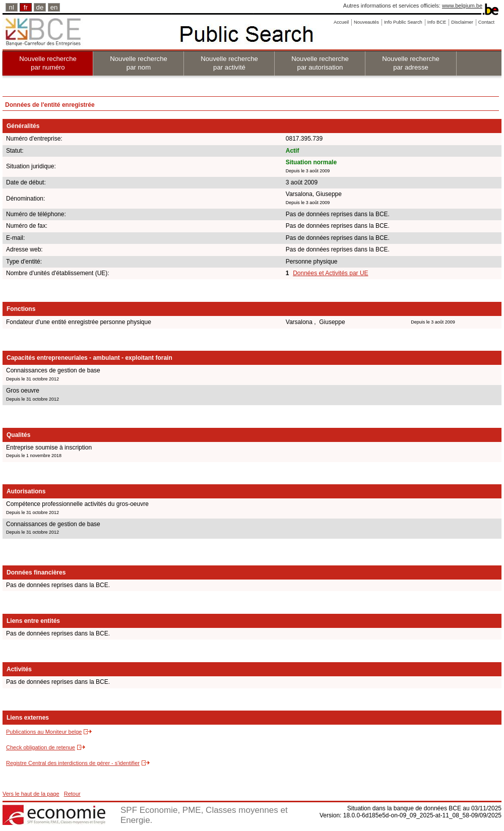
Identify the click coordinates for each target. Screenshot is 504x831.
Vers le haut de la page (31, 794)
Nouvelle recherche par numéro (48, 63)
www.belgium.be (462, 6)
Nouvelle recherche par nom (139, 63)
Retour (72, 794)
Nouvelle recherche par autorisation (320, 63)
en (54, 7)
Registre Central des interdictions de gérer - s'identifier (73, 763)
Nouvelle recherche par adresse (411, 63)
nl (12, 7)
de (40, 7)
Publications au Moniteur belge (44, 732)
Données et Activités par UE (330, 273)
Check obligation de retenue (41, 747)
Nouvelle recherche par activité (229, 63)
